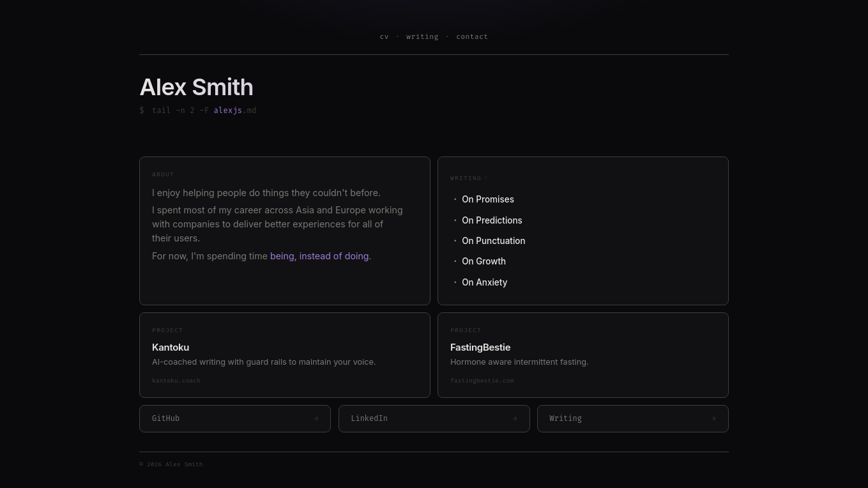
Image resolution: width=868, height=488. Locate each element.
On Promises (488, 199)
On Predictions (492, 220)
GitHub (235, 419)
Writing (469, 178)
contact (472, 37)
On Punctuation (493, 241)
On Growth (484, 261)
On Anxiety (484, 282)
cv (384, 37)
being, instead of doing (320, 256)
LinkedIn (434, 419)
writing (422, 37)
